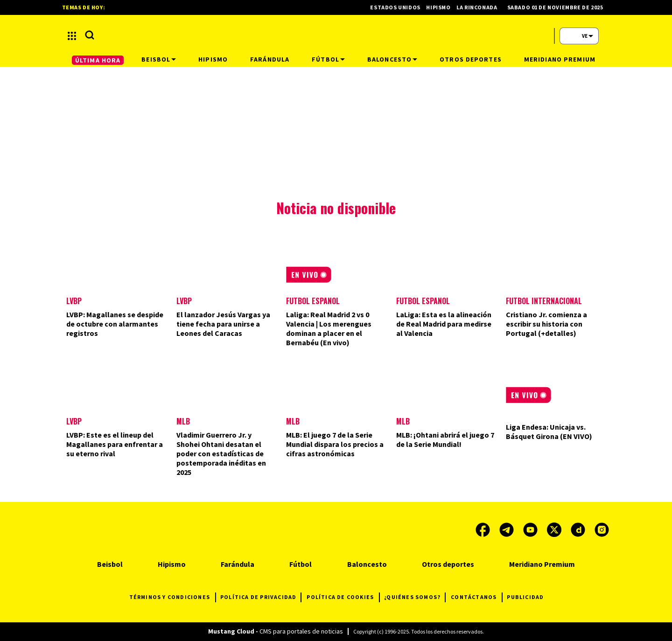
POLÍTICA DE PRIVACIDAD (261, 597)
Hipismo (443, 7)
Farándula (238, 564)
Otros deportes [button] (471, 59)
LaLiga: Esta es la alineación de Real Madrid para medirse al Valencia (444, 324)
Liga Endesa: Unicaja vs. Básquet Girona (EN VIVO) (549, 432)
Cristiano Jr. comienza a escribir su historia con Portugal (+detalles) (546, 324)
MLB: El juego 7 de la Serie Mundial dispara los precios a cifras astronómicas (335, 444)
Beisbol (110, 564)
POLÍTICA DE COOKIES (343, 597)
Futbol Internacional (544, 301)
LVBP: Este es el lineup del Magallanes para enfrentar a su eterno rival (115, 444)
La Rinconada (482, 7)
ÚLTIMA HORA (98, 60)
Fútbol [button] (328, 59)
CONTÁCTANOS (476, 597)
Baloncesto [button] (392, 59)
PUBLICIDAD (525, 597)
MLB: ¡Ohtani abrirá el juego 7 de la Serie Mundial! (445, 439)
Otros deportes (448, 564)
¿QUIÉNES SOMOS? (415, 597)
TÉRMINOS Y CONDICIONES (172, 597)
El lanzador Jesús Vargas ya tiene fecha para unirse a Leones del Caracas (223, 324)
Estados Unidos (400, 7)
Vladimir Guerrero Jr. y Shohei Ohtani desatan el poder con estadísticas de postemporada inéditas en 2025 (221, 453)
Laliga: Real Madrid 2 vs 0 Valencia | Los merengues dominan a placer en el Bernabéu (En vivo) (329, 328)
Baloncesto (367, 564)
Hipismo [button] (213, 59)
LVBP (74, 301)
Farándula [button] (270, 59)
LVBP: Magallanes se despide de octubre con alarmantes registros (115, 324)
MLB (183, 421)
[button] (72, 36)
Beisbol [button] (159, 59)
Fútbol (301, 564)
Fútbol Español (313, 301)
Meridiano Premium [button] (560, 59)
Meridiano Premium (542, 564)
